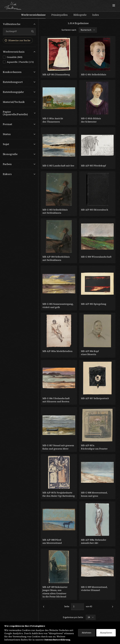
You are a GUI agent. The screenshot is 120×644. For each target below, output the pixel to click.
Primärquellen (60, 15)
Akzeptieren (106, 633)
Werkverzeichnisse (33, 15)
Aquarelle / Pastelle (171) (20, 62)
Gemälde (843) (15, 57)
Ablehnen (87, 633)
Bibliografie (80, 15)
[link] (44, 607)
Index (96, 15)
